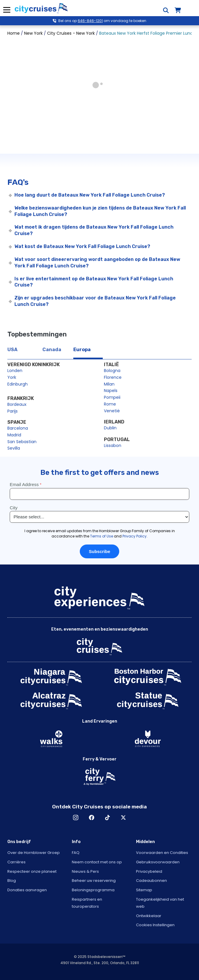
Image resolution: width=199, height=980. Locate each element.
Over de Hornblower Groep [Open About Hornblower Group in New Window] (34, 853)
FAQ (76, 853)
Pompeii (112, 397)
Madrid (14, 435)
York (12, 377)
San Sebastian (22, 442)
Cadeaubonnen (151, 881)
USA (12, 350)
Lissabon (113, 445)
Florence (113, 377)
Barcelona (18, 428)
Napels (111, 391)
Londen (15, 371)
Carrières (16, 862)
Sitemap (144, 890)
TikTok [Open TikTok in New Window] (107, 817)
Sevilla (14, 448)
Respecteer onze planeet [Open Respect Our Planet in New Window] (32, 871)
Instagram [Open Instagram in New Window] (76, 817)
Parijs (13, 411)
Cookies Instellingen (155, 925)
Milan (109, 384)
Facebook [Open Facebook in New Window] (92, 817)
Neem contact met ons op (97, 862)
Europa (82, 350)
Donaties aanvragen (27, 890)
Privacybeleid (149, 871)
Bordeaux (17, 404)
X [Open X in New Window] (123, 817)
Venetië (112, 411)
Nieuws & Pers (85, 871)
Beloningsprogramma (93, 890)
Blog (12, 881)
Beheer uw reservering (94, 881)
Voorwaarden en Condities (162, 853)
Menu (7, 10)
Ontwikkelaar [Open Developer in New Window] (149, 916)
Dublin (110, 428)
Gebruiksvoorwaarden (158, 862)
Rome (110, 404)
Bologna (112, 371)
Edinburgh (18, 384)
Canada (52, 350)
